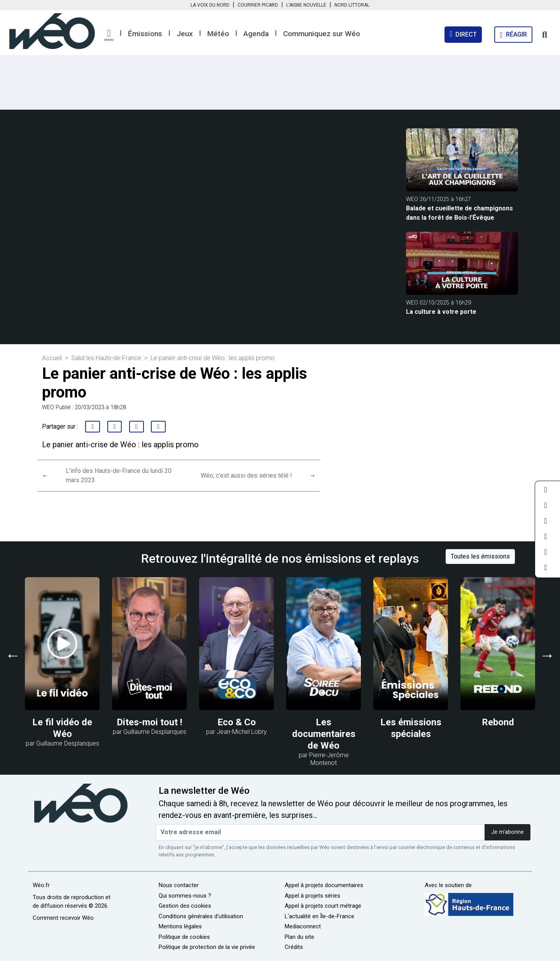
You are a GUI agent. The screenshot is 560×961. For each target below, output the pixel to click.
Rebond (498, 722)
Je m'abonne (507, 832)
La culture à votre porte (441, 312)
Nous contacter (179, 885)
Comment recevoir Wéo (63, 918)
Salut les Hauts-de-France (106, 358)
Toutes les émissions (480, 556)
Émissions (145, 34)
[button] (109, 35)
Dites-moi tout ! (150, 722)
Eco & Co (237, 722)
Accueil (52, 358)
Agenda (256, 34)
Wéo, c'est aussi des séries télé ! (246, 475)
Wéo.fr (41, 885)
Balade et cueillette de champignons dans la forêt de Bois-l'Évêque (459, 213)
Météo (218, 34)
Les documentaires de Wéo (324, 734)
